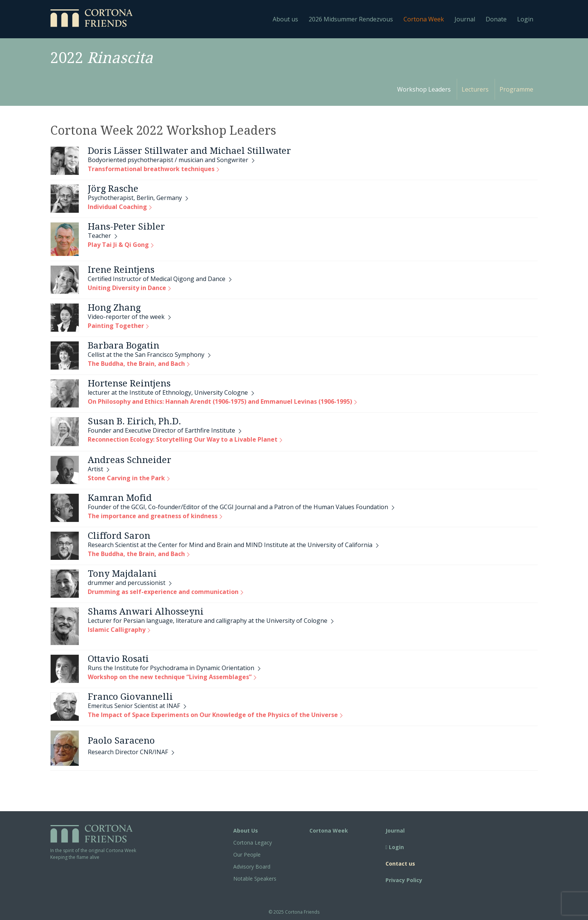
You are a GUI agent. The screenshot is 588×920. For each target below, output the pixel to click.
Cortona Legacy (253, 843)
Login (525, 19)
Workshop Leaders (424, 89)
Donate (496, 19)
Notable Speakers (255, 879)
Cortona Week (424, 19)
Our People (247, 855)
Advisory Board (252, 867)
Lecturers (475, 89)
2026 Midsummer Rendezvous (351, 19)
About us (285, 19)
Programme (516, 89)
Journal (465, 19)
